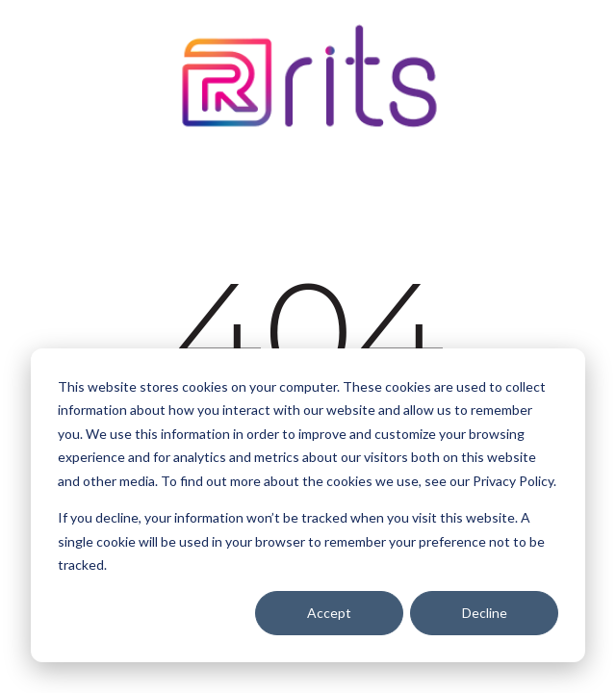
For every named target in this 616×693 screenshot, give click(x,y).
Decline (485, 613)
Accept (329, 613)
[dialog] (308, 505)
